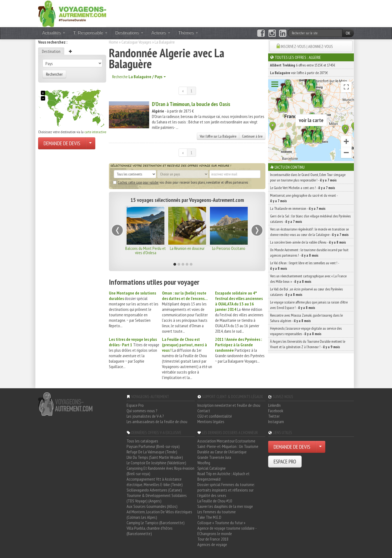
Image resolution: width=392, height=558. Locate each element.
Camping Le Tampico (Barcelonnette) (156, 523)
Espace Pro (135, 405)
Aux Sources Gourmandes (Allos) (152, 506)
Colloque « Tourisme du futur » (221, 523)
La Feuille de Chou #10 (215, 501)
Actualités (54, 33)
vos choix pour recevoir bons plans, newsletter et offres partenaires (180, 182)
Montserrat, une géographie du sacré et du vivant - (304, 198)
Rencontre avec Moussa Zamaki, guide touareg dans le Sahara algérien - (306, 318)
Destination (51, 51)
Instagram (276, 421)
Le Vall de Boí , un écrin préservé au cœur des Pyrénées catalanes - (306, 292)
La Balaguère (165, 42)
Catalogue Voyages (136, 42)
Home (114, 42)
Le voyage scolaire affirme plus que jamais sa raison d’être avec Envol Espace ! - (309, 305)
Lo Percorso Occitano (229, 248)
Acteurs (161, 33)
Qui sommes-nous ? (142, 411)
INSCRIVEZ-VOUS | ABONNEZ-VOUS (307, 46)
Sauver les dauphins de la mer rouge (225, 506)
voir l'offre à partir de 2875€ (299, 73)
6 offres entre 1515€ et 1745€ (303, 65)
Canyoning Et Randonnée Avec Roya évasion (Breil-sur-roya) (160, 471)
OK (348, 33)
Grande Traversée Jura (214, 457)
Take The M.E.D (209, 517)
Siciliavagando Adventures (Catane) (154, 490)
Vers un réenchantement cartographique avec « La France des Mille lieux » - (308, 279)
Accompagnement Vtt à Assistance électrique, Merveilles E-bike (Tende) (155, 482)
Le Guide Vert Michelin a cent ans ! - (303, 188)
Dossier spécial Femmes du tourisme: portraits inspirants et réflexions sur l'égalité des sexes (226, 490)
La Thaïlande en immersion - (298, 208)
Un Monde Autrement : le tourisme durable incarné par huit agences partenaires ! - (309, 253)
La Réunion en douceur (187, 248)
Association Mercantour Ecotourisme (226, 441)
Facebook (276, 411)
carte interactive (95, 132)
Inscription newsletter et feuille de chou (229, 405)
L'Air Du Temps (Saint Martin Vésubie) (155, 457)
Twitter (274, 416)
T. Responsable (90, 33)
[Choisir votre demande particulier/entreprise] (90, 143)
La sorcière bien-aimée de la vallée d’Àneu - (308, 242)
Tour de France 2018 (213, 539)
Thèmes (188, 33)
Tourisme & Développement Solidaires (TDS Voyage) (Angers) (157, 498)
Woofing (204, 463)
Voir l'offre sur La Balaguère (218, 136)
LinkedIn (274, 405)
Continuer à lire (252, 136)
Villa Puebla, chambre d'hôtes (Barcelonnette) (150, 531)
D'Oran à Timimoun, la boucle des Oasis (191, 104)
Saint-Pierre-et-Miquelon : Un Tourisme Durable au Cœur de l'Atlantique (228, 449)
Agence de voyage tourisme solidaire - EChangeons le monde (227, 531)
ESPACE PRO (285, 462)
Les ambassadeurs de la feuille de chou (157, 421)
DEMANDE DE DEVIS (62, 143)
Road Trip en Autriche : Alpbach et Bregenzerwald (223, 476)
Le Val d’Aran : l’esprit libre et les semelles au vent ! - (304, 266)
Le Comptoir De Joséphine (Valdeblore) (156, 463)
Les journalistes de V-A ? (145, 416)
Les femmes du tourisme (217, 512)
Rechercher (54, 74)
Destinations (129, 33)
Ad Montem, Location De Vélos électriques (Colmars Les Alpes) (159, 514)
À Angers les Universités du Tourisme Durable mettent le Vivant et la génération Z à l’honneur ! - (308, 344)
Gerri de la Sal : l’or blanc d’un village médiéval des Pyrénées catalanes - (310, 219)
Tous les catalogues (142, 441)
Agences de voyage (212, 544)
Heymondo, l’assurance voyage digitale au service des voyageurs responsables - (306, 331)
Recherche (139, 77)
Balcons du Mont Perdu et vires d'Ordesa (146, 250)
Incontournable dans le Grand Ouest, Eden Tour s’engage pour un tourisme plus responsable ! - (308, 177)
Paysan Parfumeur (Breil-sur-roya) (153, 446)
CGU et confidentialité (215, 416)
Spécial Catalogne (212, 468)
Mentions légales (211, 421)
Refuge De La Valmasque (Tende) (152, 452)
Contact (204, 411)
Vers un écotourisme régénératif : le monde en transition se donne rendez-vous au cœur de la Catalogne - (309, 232)
